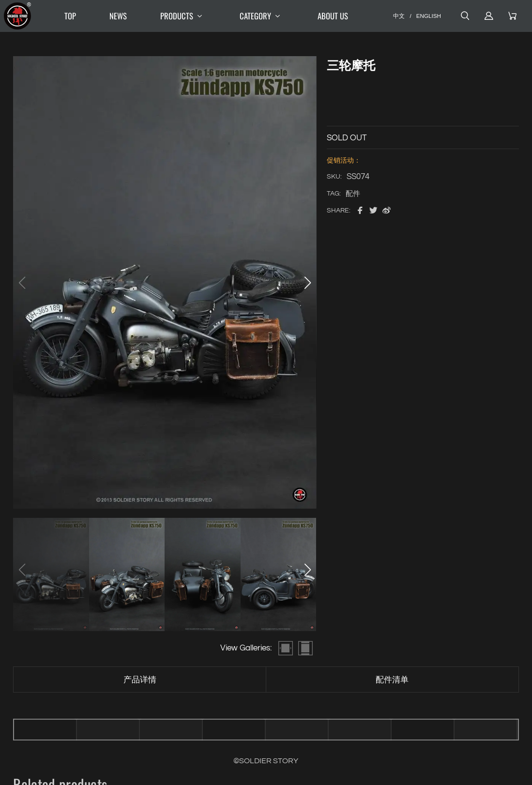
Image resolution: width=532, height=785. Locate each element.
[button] (308, 283)
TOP (70, 16)
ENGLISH (429, 16)
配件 (353, 194)
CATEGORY (262, 16)
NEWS (118, 16)
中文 (399, 16)
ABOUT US (333, 16)
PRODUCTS (183, 16)
